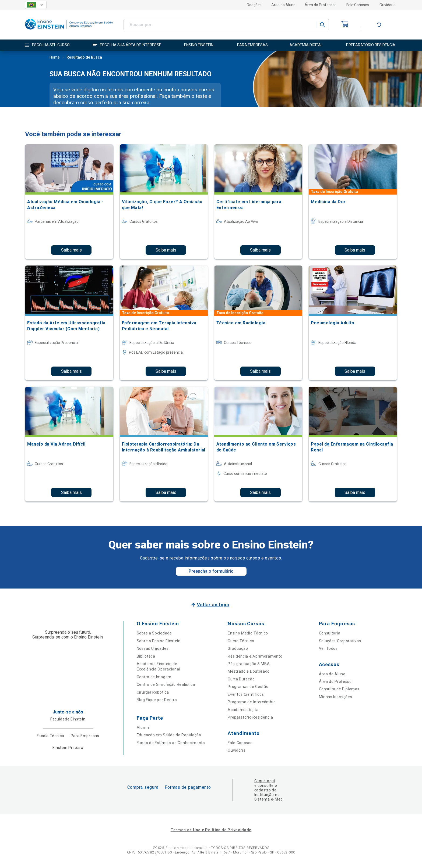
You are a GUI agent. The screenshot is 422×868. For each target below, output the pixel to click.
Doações (254, 5)
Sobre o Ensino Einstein (159, 641)
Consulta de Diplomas (339, 689)
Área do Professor (320, 5)
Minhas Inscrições (336, 697)
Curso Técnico (241, 641)
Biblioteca (146, 656)
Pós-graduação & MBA (249, 664)
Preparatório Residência (250, 717)
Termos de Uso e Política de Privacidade (211, 830)
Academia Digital (244, 710)
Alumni (143, 727)
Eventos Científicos (246, 694)
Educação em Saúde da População (169, 735)
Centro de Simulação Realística (166, 684)
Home (55, 58)
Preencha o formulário (211, 571)
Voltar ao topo (213, 605)
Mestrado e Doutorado (249, 671)
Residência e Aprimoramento (255, 656)
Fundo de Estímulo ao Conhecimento (171, 743)
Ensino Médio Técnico (248, 633)
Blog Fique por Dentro (157, 700)
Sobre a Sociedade (154, 633)
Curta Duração (241, 679)
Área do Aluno (283, 5)
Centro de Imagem (154, 677)
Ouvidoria (388, 5)
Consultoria (330, 633)
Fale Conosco (358, 5)
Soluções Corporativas (340, 641)
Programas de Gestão (248, 687)
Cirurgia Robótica (153, 692)
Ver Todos (328, 648)
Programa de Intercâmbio (252, 702)
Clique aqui (265, 781)
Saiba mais (71, 250)
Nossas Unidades (153, 648)
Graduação (238, 648)
